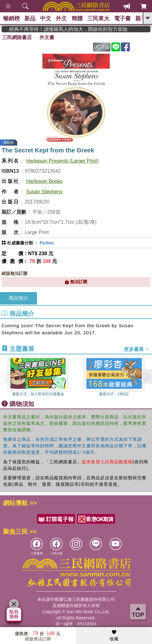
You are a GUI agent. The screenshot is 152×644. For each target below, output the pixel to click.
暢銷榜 (11, 18)
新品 (30, 18)
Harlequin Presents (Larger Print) (62, 161)
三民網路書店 (17, 37)
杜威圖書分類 (20, 243)
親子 (141, 18)
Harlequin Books (44, 181)
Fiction (47, 243)
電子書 (122, 18)
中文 (46, 18)
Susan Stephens (44, 192)
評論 (102, 47)
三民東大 (98, 18)
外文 (61, 18)
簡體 (77, 18)
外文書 (47, 37)
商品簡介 (18, 298)
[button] (147, 376)
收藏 (114, 636)
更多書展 (137, 349)
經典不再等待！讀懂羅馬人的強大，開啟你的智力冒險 (74, 29)
